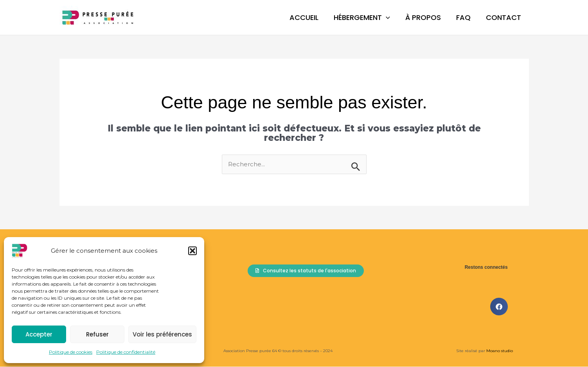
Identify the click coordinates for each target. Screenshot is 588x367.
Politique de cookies (71, 352)
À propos (426, 17)
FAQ (465, 17)
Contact (504, 17)
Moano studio (499, 351)
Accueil (309, 17)
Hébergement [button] (366, 18)
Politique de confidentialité (126, 352)
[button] (192, 251)
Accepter (39, 334)
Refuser (97, 334)
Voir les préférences (162, 334)
